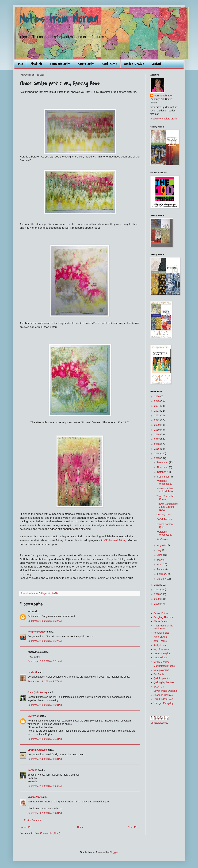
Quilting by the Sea (164, 682)
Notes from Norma (59, 19)
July (160, 550)
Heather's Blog (161, 633)
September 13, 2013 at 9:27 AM (45, 681)
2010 (157, 594)
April (160, 564)
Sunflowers (163, 539)
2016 (157, 444)
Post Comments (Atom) (47, 833)
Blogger (114, 852)
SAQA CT (159, 687)
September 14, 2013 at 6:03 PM (45, 759)
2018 (157, 434)
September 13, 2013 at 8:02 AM (45, 621)
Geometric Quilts (60, 64)
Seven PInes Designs (165, 691)
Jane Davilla (160, 637)
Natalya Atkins (161, 670)
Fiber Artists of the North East (163, 627)
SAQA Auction (164, 519)
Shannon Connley (163, 695)
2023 (157, 411)
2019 (157, 430)
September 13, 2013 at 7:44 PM (45, 739)
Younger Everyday (163, 703)
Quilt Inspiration (162, 678)
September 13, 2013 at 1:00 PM (45, 705)
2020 (157, 425)
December (163, 462)
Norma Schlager (163, 96)
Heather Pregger (37, 632)
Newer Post (27, 827)
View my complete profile (164, 119)
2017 (157, 439)
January (162, 579)
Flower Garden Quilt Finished (165, 490)
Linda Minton (161, 657)
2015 (157, 449)
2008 (157, 604)
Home (80, 827)
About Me (36, 64)
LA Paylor (33, 716)
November (163, 467)
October (162, 472)
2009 (157, 599)
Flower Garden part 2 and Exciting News (167, 507)
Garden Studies (134, 64)
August (161, 545)
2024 (157, 406)
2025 (157, 401)
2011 (157, 589)
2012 (157, 585)
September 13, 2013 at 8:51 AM (45, 661)
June (160, 555)
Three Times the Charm (165, 498)
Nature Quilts (86, 64)
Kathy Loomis (161, 645)
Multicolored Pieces (164, 666)
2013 (157, 458)
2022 (157, 415)
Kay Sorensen (161, 649)
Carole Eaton (161, 613)
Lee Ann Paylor (162, 653)
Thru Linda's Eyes (163, 699)
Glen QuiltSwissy (37, 692)
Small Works (109, 64)
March (161, 569)
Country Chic (164, 514)
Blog (21, 64)
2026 (157, 396)
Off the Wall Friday (115, 540)
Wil (29, 611)
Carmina (32, 770)
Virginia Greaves (37, 750)
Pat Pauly (159, 674)
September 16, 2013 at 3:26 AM (45, 786)
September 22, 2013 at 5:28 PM (45, 813)
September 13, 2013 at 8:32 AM (45, 641)
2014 (157, 453)
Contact (156, 64)
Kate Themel (160, 641)
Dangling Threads (163, 617)
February (162, 574)
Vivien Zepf (34, 797)
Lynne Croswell (162, 662)
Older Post (133, 827)
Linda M (32, 672)
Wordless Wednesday (164, 482)
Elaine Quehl (161, 621)
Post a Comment (33, 820)
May (160, 560)
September (163, 477)
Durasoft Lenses (159, 723)
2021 (157, 420)
